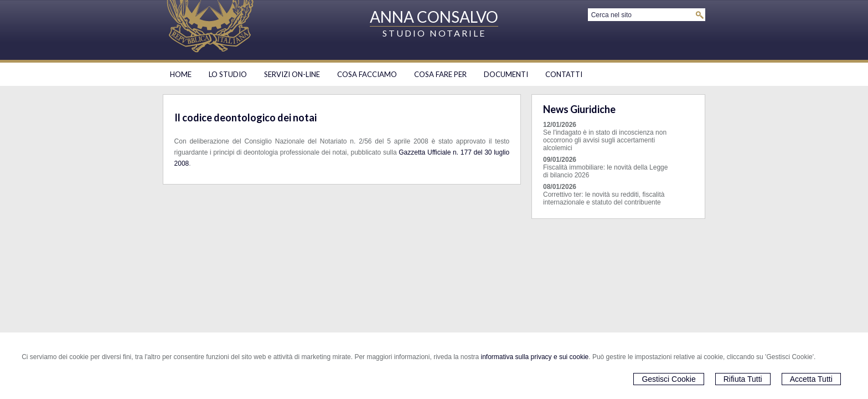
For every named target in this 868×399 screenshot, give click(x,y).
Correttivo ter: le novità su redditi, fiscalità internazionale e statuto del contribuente (604, 198)
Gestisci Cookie (668, 379)
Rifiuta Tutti (743, 379)
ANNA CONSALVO (434, 17)
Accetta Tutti (811, 379)
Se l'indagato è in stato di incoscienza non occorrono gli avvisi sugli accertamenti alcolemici (605, 140)
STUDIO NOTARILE (434, 33)
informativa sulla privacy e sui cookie (535, 357)
